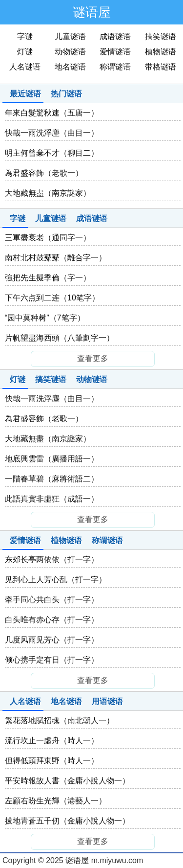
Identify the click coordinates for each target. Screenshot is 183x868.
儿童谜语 (70, 36)
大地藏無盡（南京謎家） (48, 193)
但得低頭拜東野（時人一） (52, 761)
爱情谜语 (115, 52)
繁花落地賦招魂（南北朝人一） (60, 720)
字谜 (25, 36)
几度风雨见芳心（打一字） (52, 640)
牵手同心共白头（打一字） (52, 600)
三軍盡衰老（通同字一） (48, 238)
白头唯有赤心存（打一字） (52, 620)
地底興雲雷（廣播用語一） (52, 459)
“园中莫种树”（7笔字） (45, 318)
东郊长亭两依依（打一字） (52, 560)
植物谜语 (161, 52)
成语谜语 (115, 36)
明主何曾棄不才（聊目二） (52, 153)
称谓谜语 (115, 67)
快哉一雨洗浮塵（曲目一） (52, 133)
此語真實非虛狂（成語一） (52, 499)
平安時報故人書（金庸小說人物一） (67, 781)
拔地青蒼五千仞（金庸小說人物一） (67, 821)
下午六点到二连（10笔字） (52, 298)
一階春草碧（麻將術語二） (52, 479)
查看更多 (93, 358)
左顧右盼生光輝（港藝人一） (56, 801)
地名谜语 (70, 67)
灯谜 (25, 52)
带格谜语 (161, 67)
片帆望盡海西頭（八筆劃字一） (60, 338)
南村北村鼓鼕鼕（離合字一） (56, 258)
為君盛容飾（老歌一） (44, 173)
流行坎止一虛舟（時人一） (52, 741)
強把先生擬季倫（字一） (48, 278)
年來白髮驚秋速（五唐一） (52, 113)
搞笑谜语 (161, 36)
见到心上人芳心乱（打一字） (56, 580)
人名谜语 (25, 67)
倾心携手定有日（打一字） (52, 660)
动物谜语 (70, 52)
